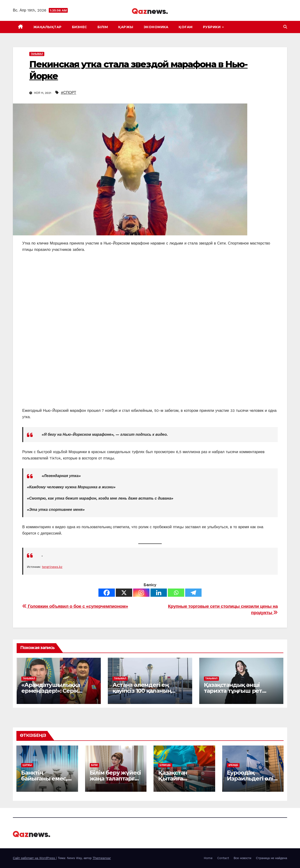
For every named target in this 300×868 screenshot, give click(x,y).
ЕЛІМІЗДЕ (165, 765)
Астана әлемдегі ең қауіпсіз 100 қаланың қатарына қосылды (142, 691)
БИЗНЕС (80, 27)
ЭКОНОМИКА (156, 27)
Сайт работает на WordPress (34, 858)
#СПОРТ (69, 93)
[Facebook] (107, 593)
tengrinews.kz (52, 567)
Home (208, 858)
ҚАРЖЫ (126, 27)
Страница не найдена (272, 858)
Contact (223, 858)
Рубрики (212, 27)
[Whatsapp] (176, 593)
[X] (124, 593)
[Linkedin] (159, 593)
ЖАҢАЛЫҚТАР (47, 27)
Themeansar (102, 858)
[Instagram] (141, 593)
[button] (285, 27)
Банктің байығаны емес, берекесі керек (44, 778)
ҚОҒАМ (186, 27)
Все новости (242, 858)
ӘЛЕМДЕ (233, 765)
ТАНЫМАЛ (37, 54)
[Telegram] (193, 593)
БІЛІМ (103, 27)
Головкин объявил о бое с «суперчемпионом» (75, 606)
